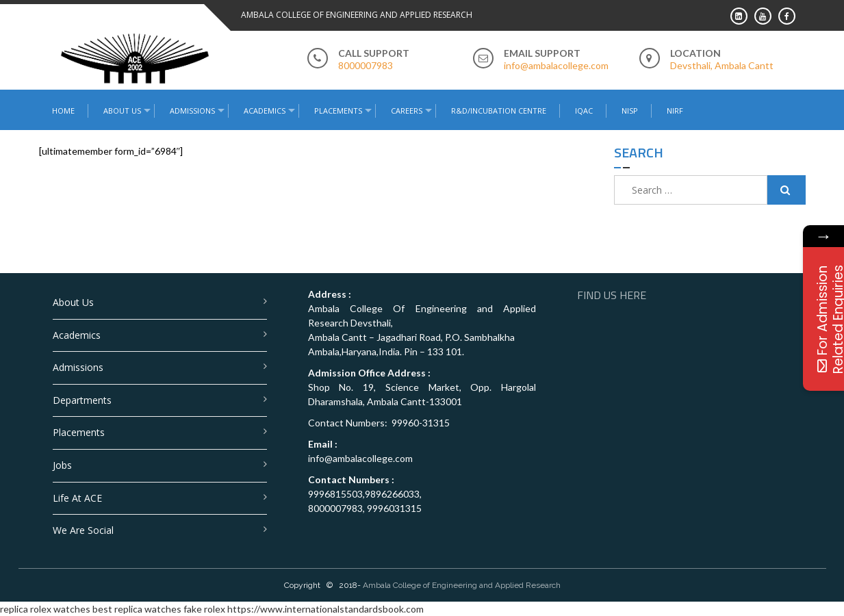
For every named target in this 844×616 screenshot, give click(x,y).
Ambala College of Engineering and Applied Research (462, 585)
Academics (265, 111)
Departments (82, 400)
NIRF (675, 111)
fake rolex (204, 609)
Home (63, 111)
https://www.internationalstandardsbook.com (325, 609)
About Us (122, 111)
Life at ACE (77, 498)
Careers (407, 111)
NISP (630, 111)
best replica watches (137, 609)
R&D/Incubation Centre (499, 111)
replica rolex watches (45, 609)
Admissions (192, 111)
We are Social (83, 530)
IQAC (584, 111)
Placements (338, 111)
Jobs (62, 465)
